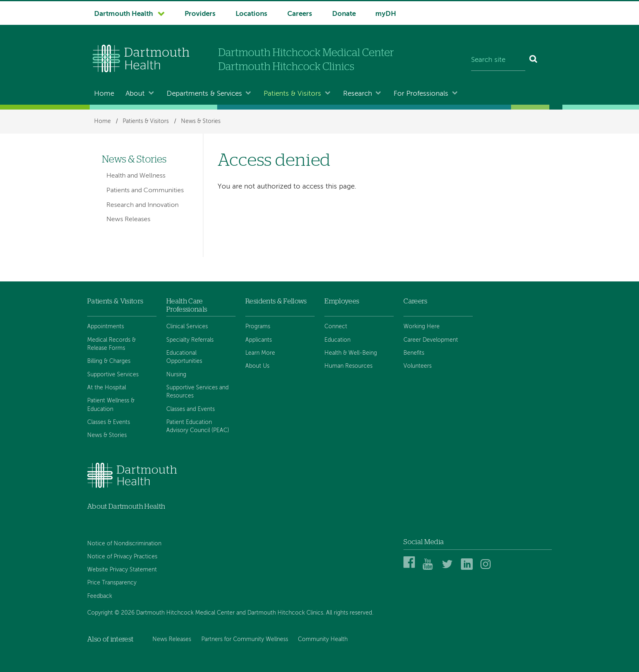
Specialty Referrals (190, 340)
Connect (336, 327)
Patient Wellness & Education (111, 405)
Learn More (260, 353)
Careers (300, 14)
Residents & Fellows (276, 301)
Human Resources (348, 366)
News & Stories (201, 121)
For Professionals (421, 94)
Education (337, 340)
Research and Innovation (142, 205)
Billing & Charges (109, 361)
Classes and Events (191, 409)
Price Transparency (112, 583)
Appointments (106, 327)
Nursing (176, 375)
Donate (344, 14)
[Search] (534, 60)
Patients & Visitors (292, 94)
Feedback (100, 596)
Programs (258, 327)
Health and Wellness (136, 176)
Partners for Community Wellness (245, 639)
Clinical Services (187, 327)
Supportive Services (113, 375)
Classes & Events (109, 422)
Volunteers (418, 366)
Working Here (422, 327)
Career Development (431, 340)
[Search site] (498, 60)
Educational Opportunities (184, 357)
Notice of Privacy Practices (122, 557)
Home (104, 94)
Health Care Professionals (187, 305)
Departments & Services (204, 94)
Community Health (323, 639)
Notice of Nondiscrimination (124, 544)
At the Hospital (107, 388)
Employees (342, 301)
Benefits (414, 353)
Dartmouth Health (123, 14)
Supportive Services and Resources (197, 392)
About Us (257, 366)
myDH (386, 14)
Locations (251, 14)
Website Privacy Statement (122, 570)
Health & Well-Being (351, 353)
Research (358, 94)
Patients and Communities (145, 191)
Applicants (259, 340)
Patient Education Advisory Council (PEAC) (198, 426)
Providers (200, 14)
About (135, 94)
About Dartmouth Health (126, 506)
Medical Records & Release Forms (111, 344)
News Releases (128, 220)
